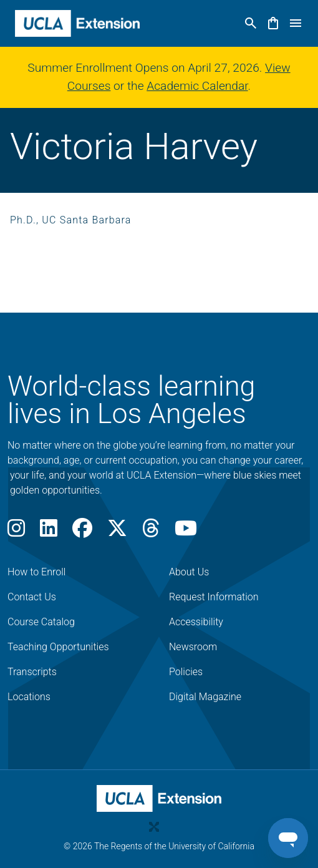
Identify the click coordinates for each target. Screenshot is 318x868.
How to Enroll (36, 572)
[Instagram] (16, 532)
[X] (117, 532)
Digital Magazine (205, 697)
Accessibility (196, 622)
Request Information (214, 597)
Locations (29, 697)
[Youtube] (186, 532)
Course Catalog (41, 622)
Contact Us (32, 597)
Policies (186, 672)
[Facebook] (82, 532)
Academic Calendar (197, 86)
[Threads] (151, 532)
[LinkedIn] (49, 532)
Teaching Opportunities (58, 647)
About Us (189, 572)
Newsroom (193, 647)
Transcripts (32, 672)
